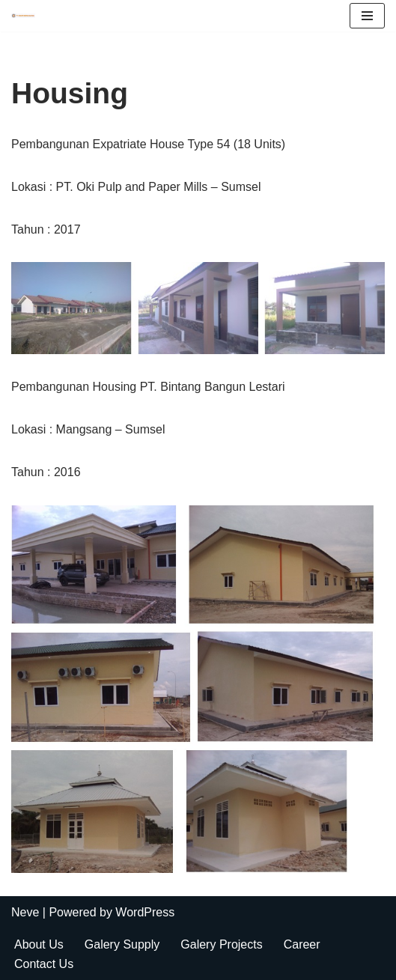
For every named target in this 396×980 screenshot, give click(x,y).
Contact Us (44, 964)
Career (302, 944)
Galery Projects (221, 944)
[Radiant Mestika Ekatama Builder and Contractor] (27, 16)
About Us (39, 944)
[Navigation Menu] (367, 16)
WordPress (145, 912)
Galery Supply (122, 944)
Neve (25, 912)
